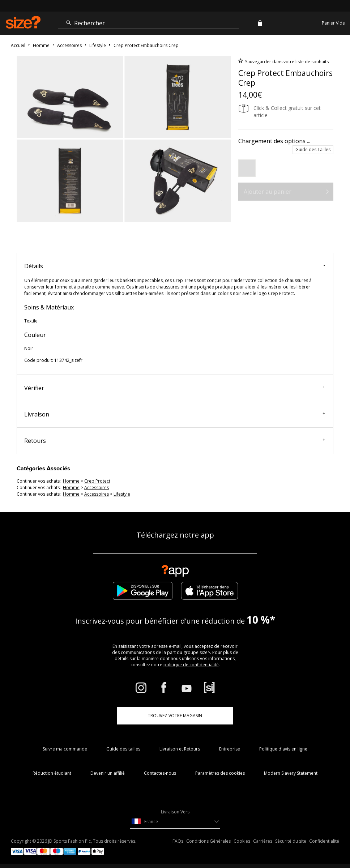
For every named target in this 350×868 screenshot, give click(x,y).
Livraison (175, 414)
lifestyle (122, 494)
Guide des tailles (123, 749)
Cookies (242, 841)
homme (71, 481)
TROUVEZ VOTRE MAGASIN (175, 716)
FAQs (178, 841)
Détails (175, 266)
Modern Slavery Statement (291, 773)
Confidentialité (324, 841)
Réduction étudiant (52, 773)
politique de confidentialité (191, 665)
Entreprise (230, 749)
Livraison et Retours (180, 749)
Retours (175, 441)
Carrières (263, 841)
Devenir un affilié (108, 773)
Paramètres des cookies (220, 773)
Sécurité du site (291, 841)
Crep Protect (97, 481)
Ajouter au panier (268, 192)
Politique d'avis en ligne (283, 749)
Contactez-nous (160, 773)
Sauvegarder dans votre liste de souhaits (286, 62)
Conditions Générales (208, 841)
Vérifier (175, 388)
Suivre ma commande (65, 749)
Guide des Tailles (313, 149)
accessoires (97, 488)
